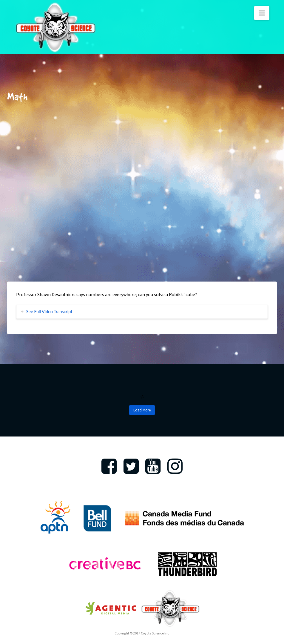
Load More (142, 410)
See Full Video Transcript (49, 312)
